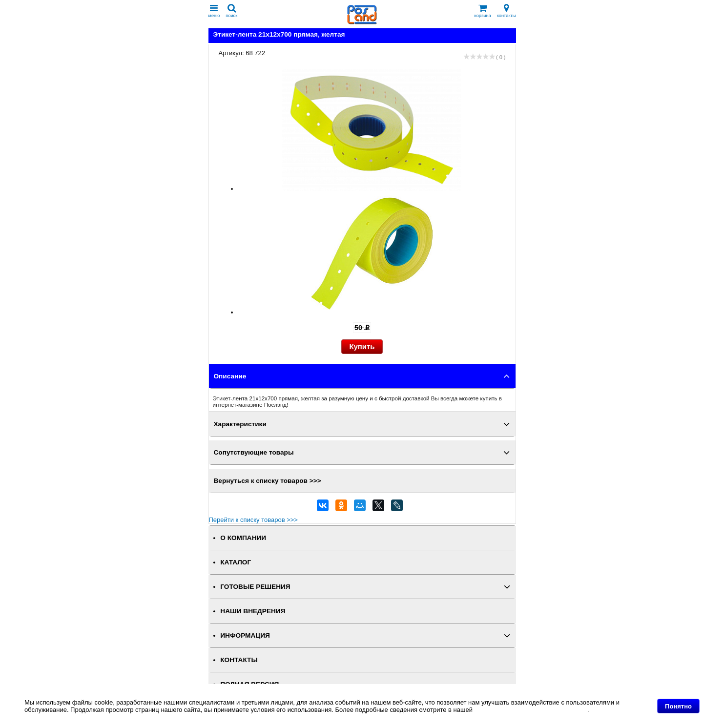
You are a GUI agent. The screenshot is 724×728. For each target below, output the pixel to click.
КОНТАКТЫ (239, 660)
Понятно (678, 706)
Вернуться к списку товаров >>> (268, 481)
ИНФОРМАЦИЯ (245, 635)
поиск (231, 11)
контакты (507, 11)
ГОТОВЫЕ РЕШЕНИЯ (255, 587)
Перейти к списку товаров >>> (253, 520)
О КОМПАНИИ (243, 538)
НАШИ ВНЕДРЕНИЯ (253, 611)
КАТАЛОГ (236, 562)
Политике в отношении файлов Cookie (531, 710)
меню (214, 11)
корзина (483, 11)
